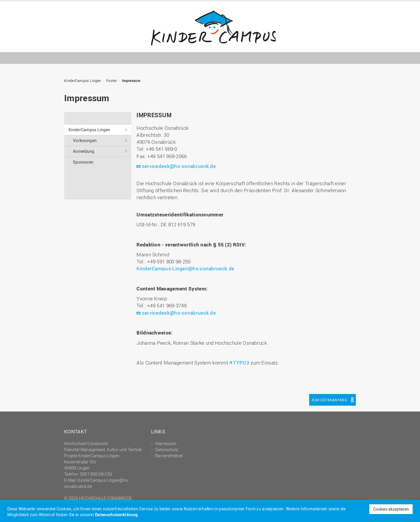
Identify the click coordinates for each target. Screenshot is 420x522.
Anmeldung (84, 151)
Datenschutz (167, 450)
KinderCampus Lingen (210, 28)
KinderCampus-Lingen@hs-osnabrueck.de (185, 268)
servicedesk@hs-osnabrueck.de (179, 166)
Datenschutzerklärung (116, 515)
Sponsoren (83, 162)
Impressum (131, 80)
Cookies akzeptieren (391, 509)
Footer (112, 80)
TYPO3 (241, 363)
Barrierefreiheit (169, 456)
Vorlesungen (85, 140)
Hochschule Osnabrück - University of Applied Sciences (337, 43)
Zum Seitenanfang (329, 400)
